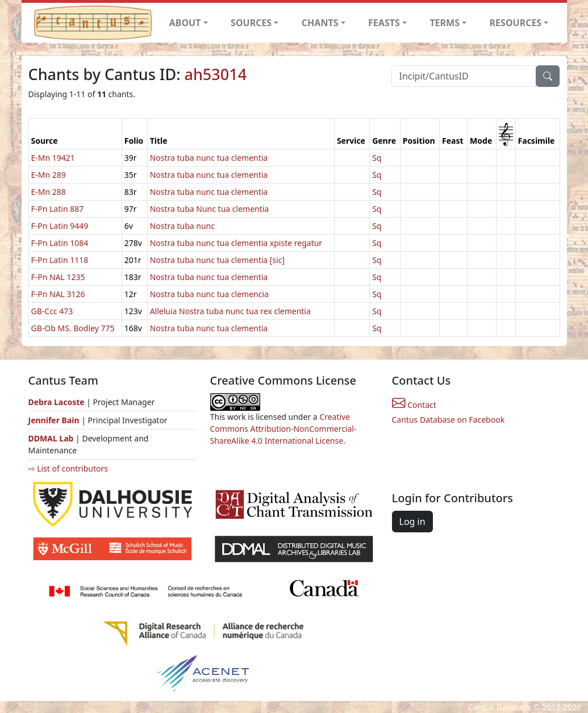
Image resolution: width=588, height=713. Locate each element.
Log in (412, 522)
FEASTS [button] (384, 23)
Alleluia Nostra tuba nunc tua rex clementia (230, 311)
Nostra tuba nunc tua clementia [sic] (217, 260)
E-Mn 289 (49, 175)
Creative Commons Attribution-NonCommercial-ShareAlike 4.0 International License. (283, 429)
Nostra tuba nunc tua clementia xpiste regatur (236, 243)
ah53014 (216, 74)
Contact (414, 405)
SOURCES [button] (251, 23)
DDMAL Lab (51, 438)
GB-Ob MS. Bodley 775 (73, 328)
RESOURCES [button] (516, 23)
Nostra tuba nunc (182, 226)
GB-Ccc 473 (52, 311)
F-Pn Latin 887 (58, 209)
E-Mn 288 (49, 192)
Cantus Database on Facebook (449, 420)
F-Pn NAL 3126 (58, 294)
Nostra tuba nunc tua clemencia (209, 294)
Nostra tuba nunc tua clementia (209, 158)
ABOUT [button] (185, 23)
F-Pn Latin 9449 (60, 226)
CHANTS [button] (320, 23)
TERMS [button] (445, 23)
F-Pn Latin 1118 (60, 260)
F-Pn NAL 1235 (58, 277)
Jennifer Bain (55, 420)
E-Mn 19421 (53, 158)
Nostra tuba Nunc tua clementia (210, 209)
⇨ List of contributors (68, 468)
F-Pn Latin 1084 (60, 243)
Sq (377, 158)
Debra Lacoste (57, 402)
